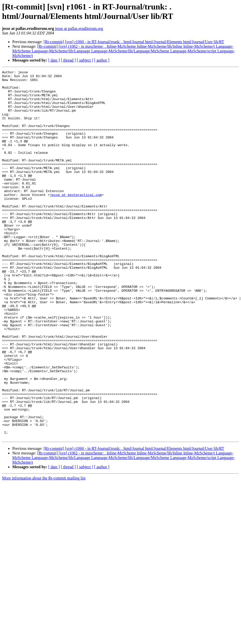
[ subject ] (85, 60)
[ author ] (102, 60)
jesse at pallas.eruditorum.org (79, 28)
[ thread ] (68, 60)
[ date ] (54, 60)
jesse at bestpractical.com (76, 220)
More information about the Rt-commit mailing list (44, 552)
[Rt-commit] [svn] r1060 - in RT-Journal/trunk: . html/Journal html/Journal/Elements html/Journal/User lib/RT (134, 42)
